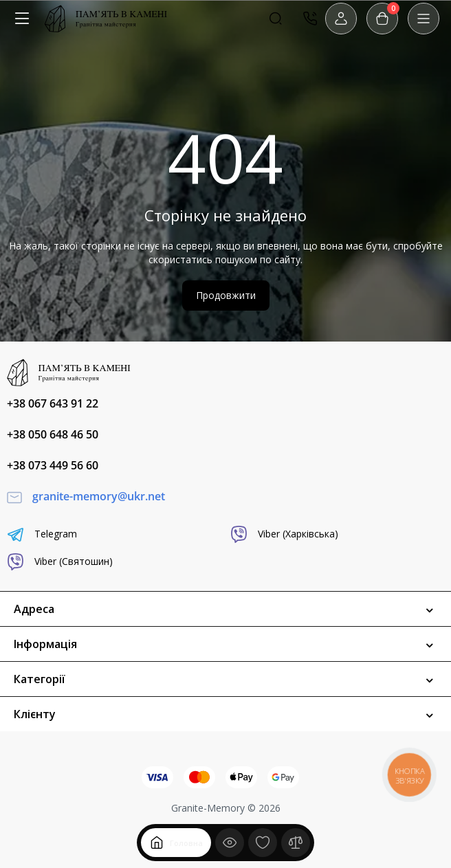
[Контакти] (310, 19)
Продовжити (226, 295)
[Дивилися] (230, 843)
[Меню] (22, 19)
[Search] (276, 19)
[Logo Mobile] (106, 19)
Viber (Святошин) (60, 562)
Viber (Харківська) (284, 534)
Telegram (42, 534)
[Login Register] (341, 19)
